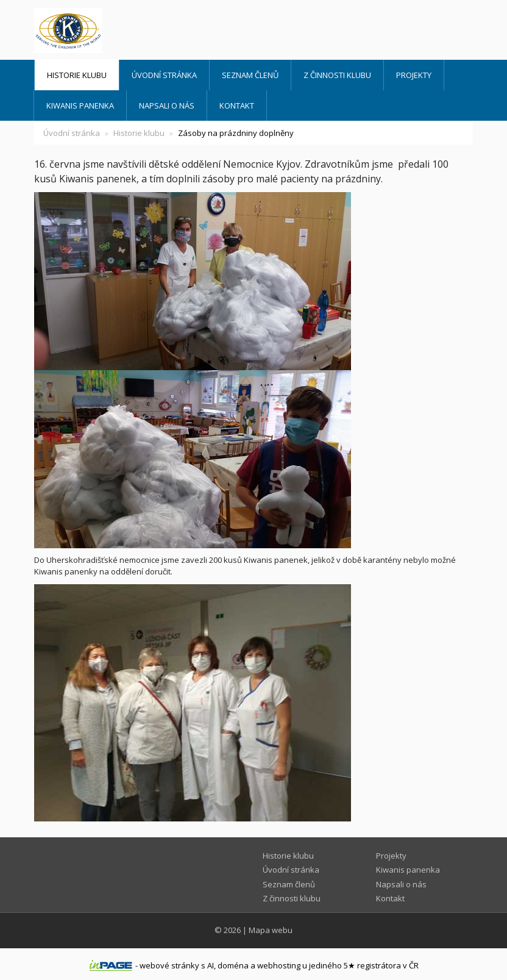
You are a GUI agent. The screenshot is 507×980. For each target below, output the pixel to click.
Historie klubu (77, 75)
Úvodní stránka (164, 75)
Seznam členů (250, 75)
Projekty (414, 75)
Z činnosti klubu (337, 75)
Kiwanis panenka (80, 106)
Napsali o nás (167, 106)
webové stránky (169, 965)
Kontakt (237, 106)
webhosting (279, 965)
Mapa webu (271, 930)
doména (233, 965)
